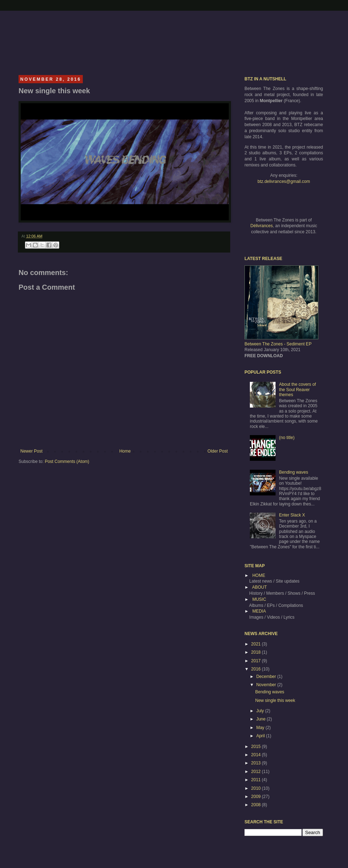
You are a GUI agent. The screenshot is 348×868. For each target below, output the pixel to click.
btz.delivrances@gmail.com (284, 181)
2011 (257, 780)
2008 (257, 805)
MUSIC (259, 599)
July (261, 711)
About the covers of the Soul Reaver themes (297, 390)
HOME (259, 575)
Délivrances (262, 226)
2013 (257, 763)
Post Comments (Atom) (67, 462)
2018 (257, 652)
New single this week (275, 700)
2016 (257, 669)
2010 (257, 788)
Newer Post (31, 451)
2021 (257, 644)
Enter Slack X (292, 515)
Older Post (218, 451)
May (261, 728)
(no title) (287, 438)
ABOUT (259, 587)
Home (125, 451)
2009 (257, 797)
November (267, 685)
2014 (257, 755)
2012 (257, 772)
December (267, 677)
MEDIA (259, 611)
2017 (257, 661)
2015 (257, 747)
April (261, 736)
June (261, 719)
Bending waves (294, 472)
